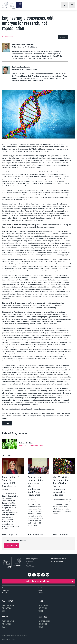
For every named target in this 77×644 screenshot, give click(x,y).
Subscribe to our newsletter (50, 581)
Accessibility (5, 640)
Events (41, 588)
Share (63, 37)
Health (41, 601)
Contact (41, 592)
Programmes (6, 590)
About (4, 588)
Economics (43, 617)
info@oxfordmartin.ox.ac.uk (59, 558)
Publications (6, 592)
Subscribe (12, 546)
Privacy (13, 640)
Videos (4, 611)
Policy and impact (8, 605)
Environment (7, 601)
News (4, 595)
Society (5, 617)
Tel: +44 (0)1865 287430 (58, 562)
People (40, 590)
